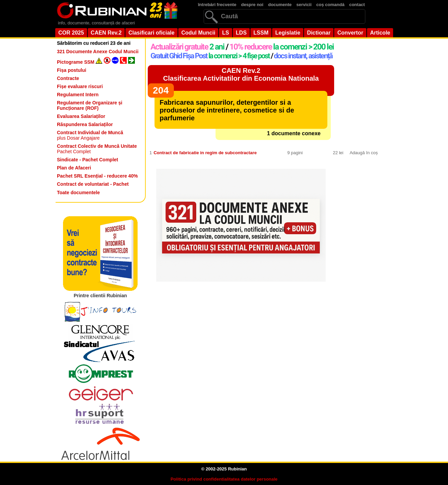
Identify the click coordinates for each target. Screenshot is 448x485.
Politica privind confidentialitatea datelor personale (224, 479)
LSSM (261, 33)
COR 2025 (71, 33)
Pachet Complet (97, 149)
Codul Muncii (198, 33)
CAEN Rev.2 (106, 33)
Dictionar (319, 33)
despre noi (252, 5)
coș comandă (330, 5)
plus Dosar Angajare (90, 135)
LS (225, 33)
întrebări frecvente (217, 5)
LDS (241, 33)
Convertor (350, 33)
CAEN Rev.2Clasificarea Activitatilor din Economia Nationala (241, 74)
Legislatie (288, 33)
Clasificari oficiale (151, 33)
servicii (304, 5)
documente (280, 5)
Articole (380, 33)
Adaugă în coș (364, 153)
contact (357, 5)
